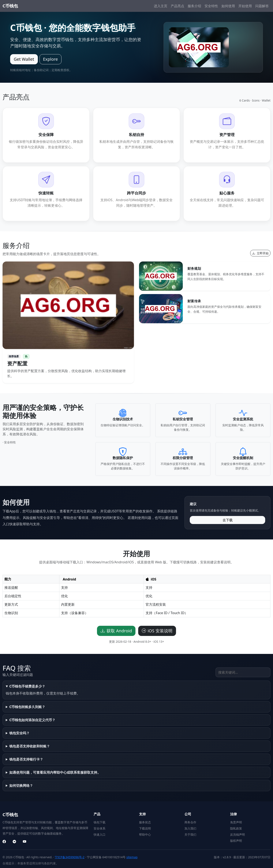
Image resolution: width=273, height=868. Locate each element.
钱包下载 (100, 822)
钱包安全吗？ (19, 733)
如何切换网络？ (21, 785)
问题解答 (262, 6)
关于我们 (190, 834)
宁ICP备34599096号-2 (70, 857)
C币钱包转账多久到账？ (27, 707)
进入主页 (161, 6)
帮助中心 (145, 834)
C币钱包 (10, 6)
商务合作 (190, 822)
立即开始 (260, 253)
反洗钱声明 (238, 834)
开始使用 (245, 6)
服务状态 (145, 822)
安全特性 (211, 6)
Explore (51, 59)
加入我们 (190, 828)
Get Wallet (24, 59)
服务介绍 (194, 6)
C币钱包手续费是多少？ (27, 686)
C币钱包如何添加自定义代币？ (32, 720)
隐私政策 (236, 828)
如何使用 (228, 6)
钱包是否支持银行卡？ (26, 759)
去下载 (228, 520)
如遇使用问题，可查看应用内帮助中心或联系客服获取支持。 (55, 772)
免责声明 (236, 822)
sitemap (132, 857)
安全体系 (100, 828)
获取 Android (116, 631)
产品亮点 (177, 6)
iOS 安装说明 (157, 631)
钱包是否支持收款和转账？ (30, 746)
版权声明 (236, 841)
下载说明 (145, 828)
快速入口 (100, 834)
